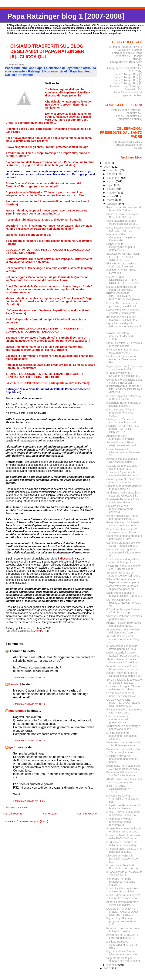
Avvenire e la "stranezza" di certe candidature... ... (123, 936)
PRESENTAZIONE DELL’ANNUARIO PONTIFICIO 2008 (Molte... (124, 296)
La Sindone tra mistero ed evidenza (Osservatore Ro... (122, 359)
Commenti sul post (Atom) (32, 821)
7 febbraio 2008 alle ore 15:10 (29, 704)
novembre (113, 170)
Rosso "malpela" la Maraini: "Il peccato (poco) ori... (123, 588)
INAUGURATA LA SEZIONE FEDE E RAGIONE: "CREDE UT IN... (123, 257)
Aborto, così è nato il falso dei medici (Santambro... (124, 781)
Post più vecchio (87, 814)
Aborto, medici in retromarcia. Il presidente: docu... (124, 624)
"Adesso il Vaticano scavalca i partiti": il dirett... (124, 618)
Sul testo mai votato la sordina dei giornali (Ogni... (124, 574)
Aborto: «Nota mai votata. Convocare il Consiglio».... (123, 661)
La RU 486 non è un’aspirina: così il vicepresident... (124, 567)
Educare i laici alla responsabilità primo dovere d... (120, 509)
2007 (107, 968)
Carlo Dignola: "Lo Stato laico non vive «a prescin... (124, 481)
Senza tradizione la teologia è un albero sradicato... (124, 681)
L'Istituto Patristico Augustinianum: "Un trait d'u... (122, 945)
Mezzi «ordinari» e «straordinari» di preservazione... (117, 719)
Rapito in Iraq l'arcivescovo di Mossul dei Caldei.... (124, 209)
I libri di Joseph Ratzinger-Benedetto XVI (127, 111)
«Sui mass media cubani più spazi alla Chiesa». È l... (123, 494)
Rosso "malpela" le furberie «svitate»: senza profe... (123, 312)
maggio (112, 193)
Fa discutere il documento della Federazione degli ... (123, 844)
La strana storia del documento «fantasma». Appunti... (122, 736)
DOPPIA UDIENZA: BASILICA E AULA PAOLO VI (124, 603)
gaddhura (16, 747)
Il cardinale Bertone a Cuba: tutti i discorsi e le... (123, 501)
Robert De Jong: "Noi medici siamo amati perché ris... (123, 524)
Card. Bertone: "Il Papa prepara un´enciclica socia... (120, 413)
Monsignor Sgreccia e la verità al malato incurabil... (123, 474)
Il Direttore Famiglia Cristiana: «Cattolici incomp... (124, 611)
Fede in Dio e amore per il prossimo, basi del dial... (122, 305)
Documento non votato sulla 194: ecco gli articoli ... (123, 751)
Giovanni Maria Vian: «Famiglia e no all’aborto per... (122, 799)
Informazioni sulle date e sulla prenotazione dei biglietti (128, 145)
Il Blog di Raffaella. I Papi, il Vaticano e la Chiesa (126, 48)
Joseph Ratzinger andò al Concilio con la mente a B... (124, 674)
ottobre (112, 174)
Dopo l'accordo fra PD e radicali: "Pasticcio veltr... (123, 654)
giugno (111, 189)
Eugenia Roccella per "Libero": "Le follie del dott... (124, 960)
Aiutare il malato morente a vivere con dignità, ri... (122, 903)
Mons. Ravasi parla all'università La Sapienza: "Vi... (123, 452)
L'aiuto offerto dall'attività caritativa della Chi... (121, 288)
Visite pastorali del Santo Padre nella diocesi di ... (122, 222)
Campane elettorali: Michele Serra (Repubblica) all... (123, 544)
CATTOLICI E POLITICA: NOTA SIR (121, 272)
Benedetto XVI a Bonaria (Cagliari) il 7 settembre (122, 318)
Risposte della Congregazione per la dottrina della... (121, 247)
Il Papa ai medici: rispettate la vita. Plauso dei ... (124, 711)
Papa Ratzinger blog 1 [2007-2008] (66, 16)
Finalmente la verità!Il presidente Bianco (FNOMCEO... (119, 822)
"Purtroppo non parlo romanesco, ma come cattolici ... (121, 882)
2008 (107, 167)
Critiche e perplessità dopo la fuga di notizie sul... (124, 487)
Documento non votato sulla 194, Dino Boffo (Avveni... (123, 767)
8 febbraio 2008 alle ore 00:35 (29, 801)
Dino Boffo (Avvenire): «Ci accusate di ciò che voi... (122, 531)
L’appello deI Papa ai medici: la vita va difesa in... (123, 807)
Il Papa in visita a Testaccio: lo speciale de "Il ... (124, 874)
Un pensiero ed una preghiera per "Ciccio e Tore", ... (124, 537)
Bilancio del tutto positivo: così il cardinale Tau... (121, 265)
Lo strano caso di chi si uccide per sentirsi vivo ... (123, 695)
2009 (107, 163)
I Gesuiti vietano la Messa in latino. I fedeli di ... (123, 467)
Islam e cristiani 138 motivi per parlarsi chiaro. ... (122, 517)
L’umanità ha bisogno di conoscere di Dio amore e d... (123, 553)
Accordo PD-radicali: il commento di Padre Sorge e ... (123, 639)
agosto (111, 181)
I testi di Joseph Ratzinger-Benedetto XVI (126, 88)
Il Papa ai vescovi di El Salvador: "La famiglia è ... (123, 374)
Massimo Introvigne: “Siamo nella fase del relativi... (123, 688)
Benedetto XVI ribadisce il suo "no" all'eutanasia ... (122, 774)
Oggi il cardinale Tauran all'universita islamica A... (123, 953)
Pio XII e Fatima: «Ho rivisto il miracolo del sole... (124, 344)
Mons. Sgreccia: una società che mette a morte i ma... (123, 897)
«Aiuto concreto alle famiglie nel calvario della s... (123, 727)
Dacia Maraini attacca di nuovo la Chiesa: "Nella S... (124, 594)
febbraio (112, 204)
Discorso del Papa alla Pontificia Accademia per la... (122, 859)
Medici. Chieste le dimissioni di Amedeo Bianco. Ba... (123, 814)
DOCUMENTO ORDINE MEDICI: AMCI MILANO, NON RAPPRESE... (122, 912)
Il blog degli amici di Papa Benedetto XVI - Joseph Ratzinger (127, 56)
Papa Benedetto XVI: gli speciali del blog (128, 94)
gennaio (112, 965)
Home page (49, 814)
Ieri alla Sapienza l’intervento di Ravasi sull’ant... (124, 398)
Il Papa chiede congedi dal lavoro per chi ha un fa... (122, 647)
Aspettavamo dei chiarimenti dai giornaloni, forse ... (123, 631)
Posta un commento (16, 807)
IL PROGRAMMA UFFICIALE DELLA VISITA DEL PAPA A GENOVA (124, 389)
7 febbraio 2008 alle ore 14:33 (29, 678)
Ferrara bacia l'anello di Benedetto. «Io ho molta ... (124, 867)
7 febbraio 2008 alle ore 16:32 (29, 741)
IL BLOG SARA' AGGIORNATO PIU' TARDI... (120, 789)
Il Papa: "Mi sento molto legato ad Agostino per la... (124, 581)
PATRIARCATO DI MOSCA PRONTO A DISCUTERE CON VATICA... (123, 429)
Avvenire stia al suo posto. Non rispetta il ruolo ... (122, 460)
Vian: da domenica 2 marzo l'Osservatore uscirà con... (123, 668)
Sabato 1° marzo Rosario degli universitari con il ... (122, 444)
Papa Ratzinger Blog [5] (128, 74)
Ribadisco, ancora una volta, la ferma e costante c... (123, 930)
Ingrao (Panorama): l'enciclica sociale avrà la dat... (124, 368)
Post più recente (12, 814)
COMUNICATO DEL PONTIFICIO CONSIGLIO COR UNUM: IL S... (123, 703)
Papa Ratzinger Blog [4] (128, 77)
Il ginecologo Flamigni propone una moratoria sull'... (121, 921)
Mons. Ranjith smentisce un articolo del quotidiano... (123, 890)
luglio (111, 185)
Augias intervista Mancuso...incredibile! (121, 437)
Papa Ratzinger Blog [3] (128, 80)
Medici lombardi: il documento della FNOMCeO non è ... (124, 837)
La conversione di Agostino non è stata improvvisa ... (123, 561)
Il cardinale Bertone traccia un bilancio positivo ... (124, 404)
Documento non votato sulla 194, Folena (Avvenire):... (123, 744)
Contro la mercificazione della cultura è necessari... (124, 381)
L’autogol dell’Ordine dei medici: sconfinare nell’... (122, 421)
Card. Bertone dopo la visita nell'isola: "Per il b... (123, 229)
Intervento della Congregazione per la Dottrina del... (121, 237)
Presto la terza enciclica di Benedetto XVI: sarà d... (122, 216)
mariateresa (18, 711)
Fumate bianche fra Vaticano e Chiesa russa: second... (123, 830)
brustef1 (15, 684)
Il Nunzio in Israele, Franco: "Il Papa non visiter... (124, 351)
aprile (111, 196)
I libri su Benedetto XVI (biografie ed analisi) (129, 117)
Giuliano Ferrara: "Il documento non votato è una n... (122, 759)
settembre (113, 178)
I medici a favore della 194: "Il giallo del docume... (124, 850)
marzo (111, 200)
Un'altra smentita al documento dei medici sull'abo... (121, 336)
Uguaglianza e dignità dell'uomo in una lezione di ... (124, 326)
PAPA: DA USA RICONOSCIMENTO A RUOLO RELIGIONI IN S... (124, 280)
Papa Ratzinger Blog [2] (128, 83)
